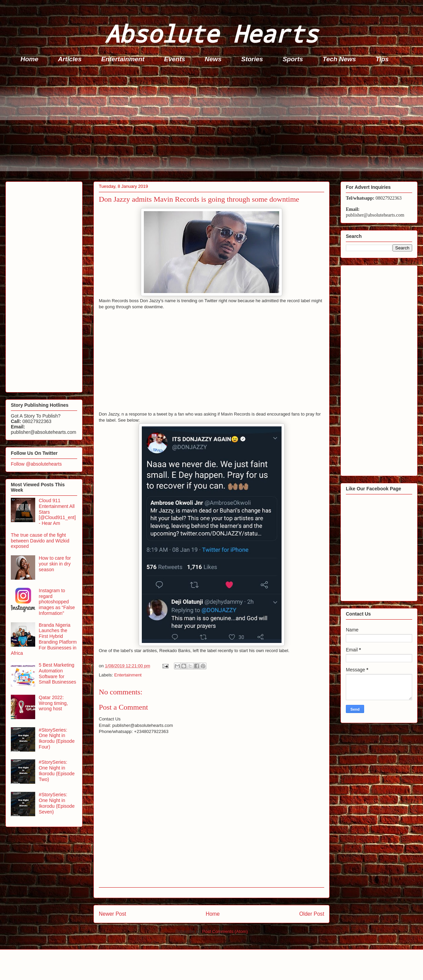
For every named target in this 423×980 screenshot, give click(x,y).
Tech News (339, 59)
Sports (293, 59)
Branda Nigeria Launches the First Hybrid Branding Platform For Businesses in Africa (44, 639)
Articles (70, 59)
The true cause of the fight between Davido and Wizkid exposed (40, 541)
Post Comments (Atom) (225, 931)
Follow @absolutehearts (36, 464)
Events (175, 59)
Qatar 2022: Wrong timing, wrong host (53, 703)
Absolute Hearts (211, 33)
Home (30, 59)
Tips (382, 59)
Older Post (312, 914)
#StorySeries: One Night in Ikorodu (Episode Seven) (57, 803)
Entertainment (123, 59)
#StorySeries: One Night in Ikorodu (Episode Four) (57, 738)
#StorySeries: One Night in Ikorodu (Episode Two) (57, 771)
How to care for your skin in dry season (55, 564)
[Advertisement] (214, 124)
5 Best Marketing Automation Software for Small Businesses (58, 673)
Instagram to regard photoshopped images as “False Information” (57, 602)
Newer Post (113, 914)
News (213, 59)
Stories (252, 59)
